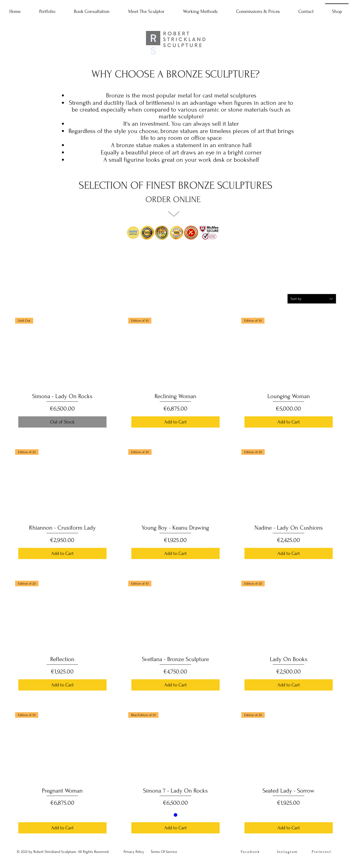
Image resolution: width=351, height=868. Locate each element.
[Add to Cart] (175, 422)
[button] (134, 852)
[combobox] (312, 299)
